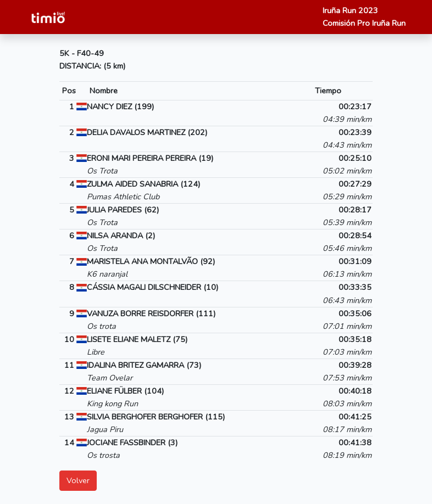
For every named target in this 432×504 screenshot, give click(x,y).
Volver (78, 480)
